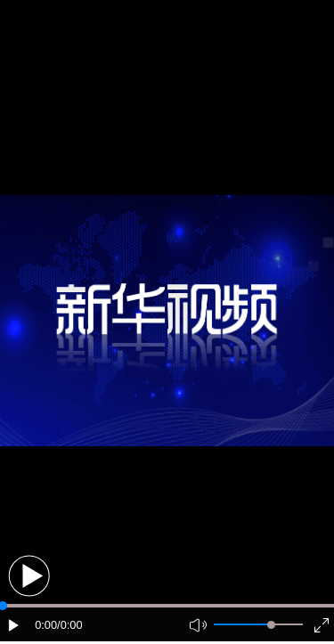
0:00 (46, 625)
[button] (29, 576)
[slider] (271, 625)
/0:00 (69, 625)
